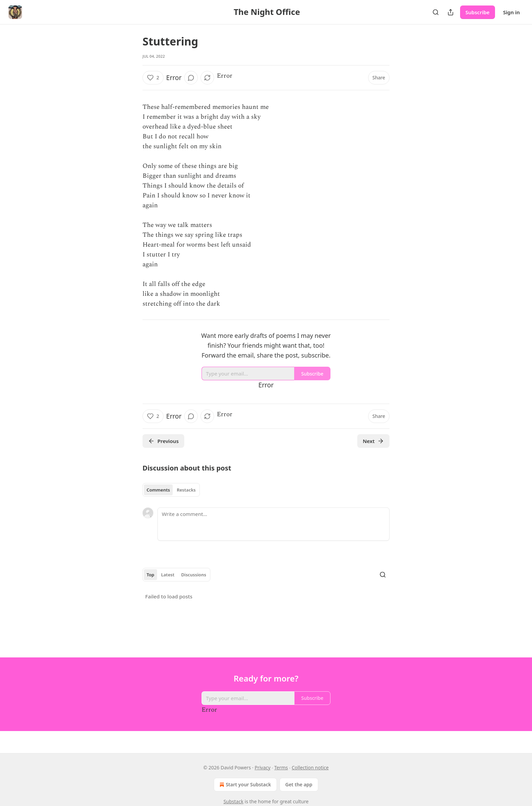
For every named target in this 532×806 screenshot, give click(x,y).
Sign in (511, 12)
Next (373, 441)
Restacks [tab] (186, 490)
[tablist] (171, 490)
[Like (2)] (153, 78)
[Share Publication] (451, 12)
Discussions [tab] (194, 575)
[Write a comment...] (273, 524)
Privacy (262, 767)
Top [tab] (150, 575)
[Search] (436, 12)
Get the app (299, 784)
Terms (281, 767)
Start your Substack (244, 785)
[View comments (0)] (191, 78)
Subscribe (478, 12)
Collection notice (310, 767)
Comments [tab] (158, 490)
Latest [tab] (168, 575)
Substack (234, 801)
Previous (163, 441)
